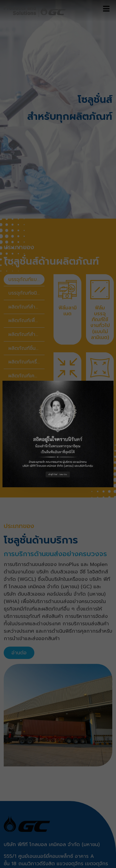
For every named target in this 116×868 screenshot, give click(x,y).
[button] (58, 434)
